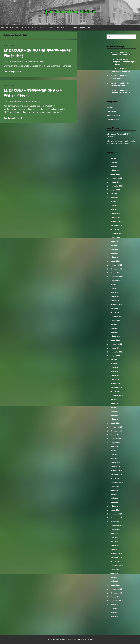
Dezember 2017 (116, 514)
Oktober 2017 (115, 522)
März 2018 (114, 502)
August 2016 (115, 569)
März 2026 (114, 166)
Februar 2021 (115, 376)
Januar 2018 (115, 510)
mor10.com (89, 640)
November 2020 (116, 387)
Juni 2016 (114, 573)
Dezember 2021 (116, 344)
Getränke (61, 28)
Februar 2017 (115, 546)
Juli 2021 (114, 360)
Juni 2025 (114, 198)
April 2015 (114, 609)
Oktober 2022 (115, 312)
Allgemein (110, 107)
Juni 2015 (114, 605)
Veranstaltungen (39, 28)
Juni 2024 (114, 241)
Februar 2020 (115, 419)
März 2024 (114, 253)
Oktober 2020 (115, 391)
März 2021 (114, 372)
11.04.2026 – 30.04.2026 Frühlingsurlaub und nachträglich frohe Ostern (123, 62)
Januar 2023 (115, 301)
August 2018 (115, 486)
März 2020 (114, 415)
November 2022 (116, 308)
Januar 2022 (115, 340)
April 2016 (114, 581)
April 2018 (114, 498)
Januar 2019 (115, 467)
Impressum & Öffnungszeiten (79, 28)
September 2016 (117, 565)
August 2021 (115, 356)
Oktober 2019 (115, 435)
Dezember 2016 (116, 553)
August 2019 (115, 443)
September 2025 (117, 186)
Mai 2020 (114, 407)
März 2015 (114, 613)
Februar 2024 (115, 257)
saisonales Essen (113, 115)
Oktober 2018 (115, 478)
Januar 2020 (115, 423)
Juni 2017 (114, 534)
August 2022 (115, 320)
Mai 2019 (114, 451)
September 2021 (117, 352)
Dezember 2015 (116, 589)
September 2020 (117, 395)
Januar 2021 (115, 380)
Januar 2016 (115, 585)
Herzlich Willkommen (10, 28)
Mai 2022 (114, 324)
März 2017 (114, 542)
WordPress (66, 640)
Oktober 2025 (115, 182)
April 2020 (114, 411)
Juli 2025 (114, 194)
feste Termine (112, 111)
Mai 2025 (114, 202)
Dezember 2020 (116, 384)
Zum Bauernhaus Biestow (70, 12)
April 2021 (114, 368)
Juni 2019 (114, 447)
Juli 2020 (114, 399)
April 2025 (114, 206)
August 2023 (115, 281)
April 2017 (114, 538)
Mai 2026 (114, 158)
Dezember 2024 (116, 222)
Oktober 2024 (115, 229)
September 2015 (117, 601)
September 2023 (117, 277)
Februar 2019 (115, 463)
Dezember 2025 (116, 178)
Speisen (52, 28)
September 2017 (117, 526)
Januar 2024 (115, 261)
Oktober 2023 (115, 273)
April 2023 (114, 289)
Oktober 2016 (115, 561)
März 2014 (114, 617)
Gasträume (25, 28)
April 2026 (114, 162)
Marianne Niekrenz (21, 61)
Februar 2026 (115, 170)
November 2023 (116, 269)
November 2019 (116, 431)
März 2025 (114, 210)
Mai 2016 (114, 577)
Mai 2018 (114, 494)
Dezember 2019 (116, 427)
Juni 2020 (114, 403)
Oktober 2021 (115, 348)
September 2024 (117, 233)
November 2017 (116, 518)
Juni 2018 (114, 490)
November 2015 (116, 593)
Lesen (13, 72)
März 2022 (114, 332)
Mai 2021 (114, 364)
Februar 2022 (115, 336)
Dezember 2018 (116, 470)
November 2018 (116, 474)
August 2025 (115, 190)
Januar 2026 (115, 174)
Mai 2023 (114, 285)
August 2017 (115, 530)
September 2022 (117, 316)
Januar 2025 (115, 218)
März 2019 (114, 459)
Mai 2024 (114, 245)
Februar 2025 (115, 214)
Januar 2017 (115, 550)
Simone (80, 640)
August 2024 (115, 237)
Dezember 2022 (116, 305)
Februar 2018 (115, 506)
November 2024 (116, 225)
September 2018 (117, 482)
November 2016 (116, 557)
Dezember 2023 (116, 265)
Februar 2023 (115, 297)
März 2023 (114, 293)
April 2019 (114, 455)
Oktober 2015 (115, 597)
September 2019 (117, 439)
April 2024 (114, 249)
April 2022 (114, 328)
